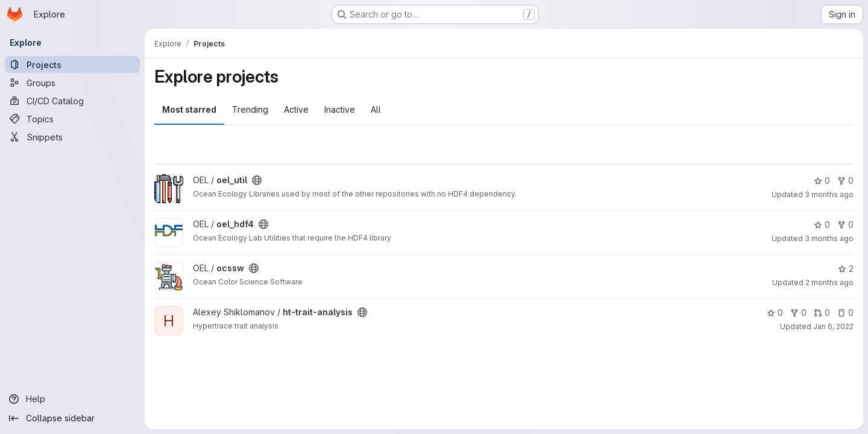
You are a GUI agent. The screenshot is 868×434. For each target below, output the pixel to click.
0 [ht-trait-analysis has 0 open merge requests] (822, 313)
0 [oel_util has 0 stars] (822, 181)
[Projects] (72, 64)
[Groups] (72, 83)
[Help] (72, 399)
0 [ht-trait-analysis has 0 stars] (775, 313)
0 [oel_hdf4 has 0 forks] (845, 225)
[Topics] (72, 119)
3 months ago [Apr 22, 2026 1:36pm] (829, 194)
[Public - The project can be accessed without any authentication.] (257, 180)
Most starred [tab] (189, 109)
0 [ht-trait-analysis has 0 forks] (798, 313)
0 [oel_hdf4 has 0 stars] (822, 225)
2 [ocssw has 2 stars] (846, 269)
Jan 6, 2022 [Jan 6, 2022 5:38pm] (833, 326)
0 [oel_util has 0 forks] (845, 181)
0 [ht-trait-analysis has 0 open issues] (845, 313)
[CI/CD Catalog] (72, 101)
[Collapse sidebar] (72, 418)
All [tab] (376, 109)
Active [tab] (296, 109)
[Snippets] (72, 137)
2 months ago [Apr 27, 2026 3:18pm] (829, 282)
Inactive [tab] (340, 109)
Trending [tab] (250, 109)
